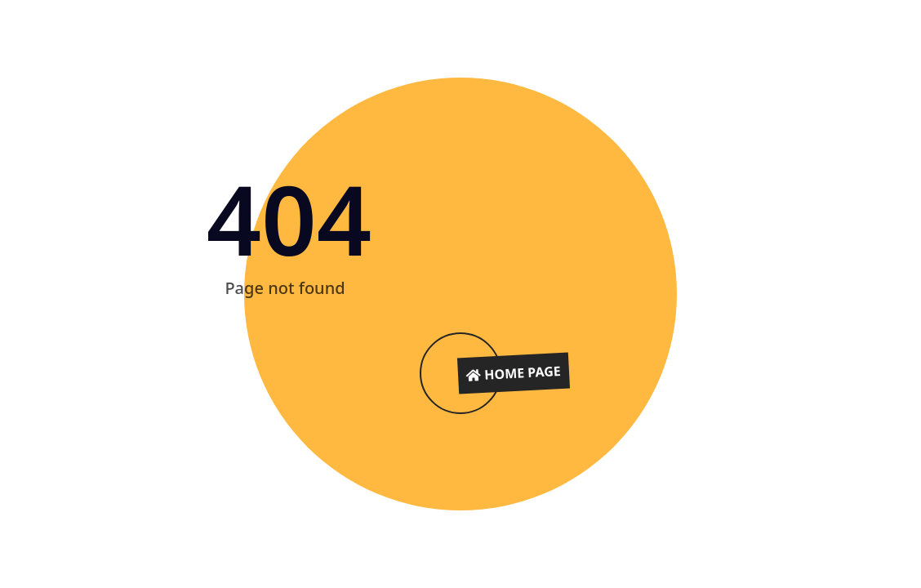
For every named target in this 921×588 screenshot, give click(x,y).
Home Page (514, 373)
